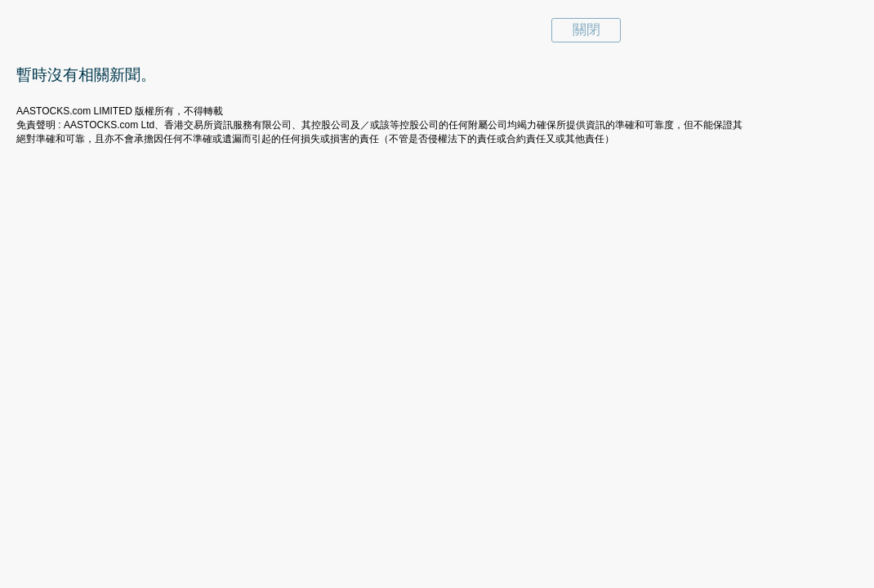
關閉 (586, 30)
